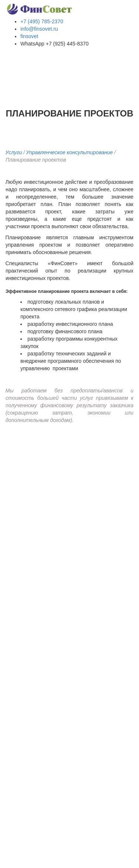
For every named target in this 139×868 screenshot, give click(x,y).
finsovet (29, 36)
